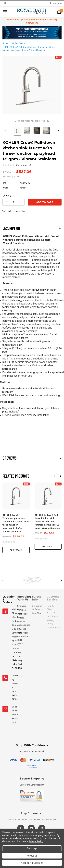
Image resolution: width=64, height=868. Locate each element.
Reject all (32, 856)
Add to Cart (16, 550)
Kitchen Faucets (19, 43)
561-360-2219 (14, 695)
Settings (32, 848)
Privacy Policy (36, 841)
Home (5, 43)
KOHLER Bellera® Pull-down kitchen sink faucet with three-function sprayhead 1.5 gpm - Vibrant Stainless (48, 522)
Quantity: (7, 195)
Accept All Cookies (32, 863)
